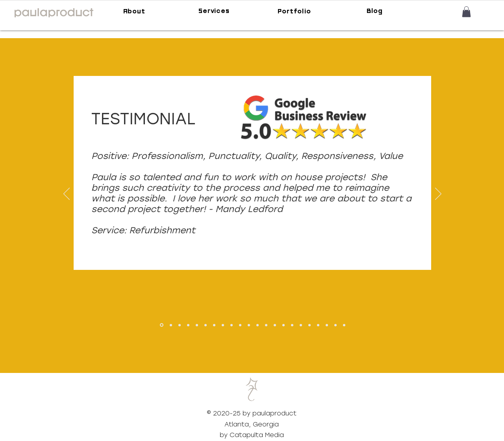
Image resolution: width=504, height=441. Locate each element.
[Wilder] (214, 325)
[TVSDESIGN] (188, 325)
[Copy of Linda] (344, 325)
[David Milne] (171, 325)
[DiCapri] (232, 325)
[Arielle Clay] (206, 325)
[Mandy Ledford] (162, 325)
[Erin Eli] (249, 325)
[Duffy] (240, 325)
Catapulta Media (257, 435)
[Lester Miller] (309, 325)
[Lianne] (318, 325)
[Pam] (327, 325)
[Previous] (67, 194)
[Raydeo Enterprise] (283, 325)
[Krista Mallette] (258, 325)
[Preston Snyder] (275, 325)
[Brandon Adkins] (197, 325)
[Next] (438, 194)
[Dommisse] (223, 325)
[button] (466, 12)
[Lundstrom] (266, 325)
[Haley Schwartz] (301, 325)
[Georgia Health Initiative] (180, 325)
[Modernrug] (292, 325)
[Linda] (335, 325)
